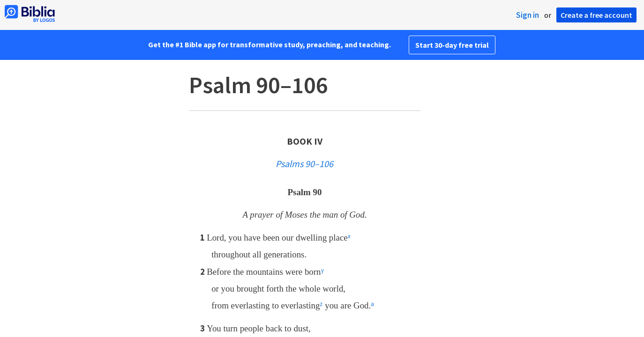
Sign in (528, 15)
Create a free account (596, 15)
